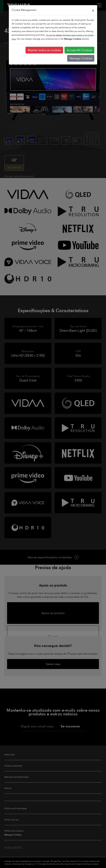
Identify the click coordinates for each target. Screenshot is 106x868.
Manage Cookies (81, 58)
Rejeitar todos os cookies (44, 50)
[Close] (93, 10)
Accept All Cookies (79, 50)
